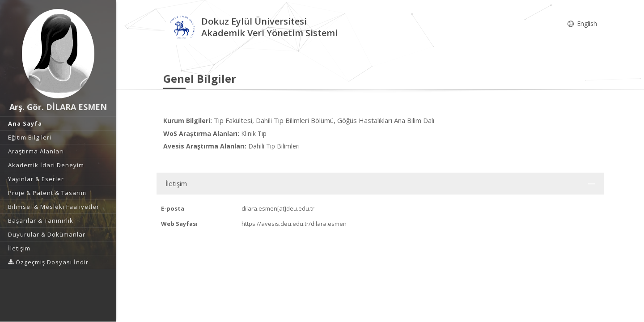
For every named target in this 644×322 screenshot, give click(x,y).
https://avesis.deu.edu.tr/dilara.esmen (294, 224)
